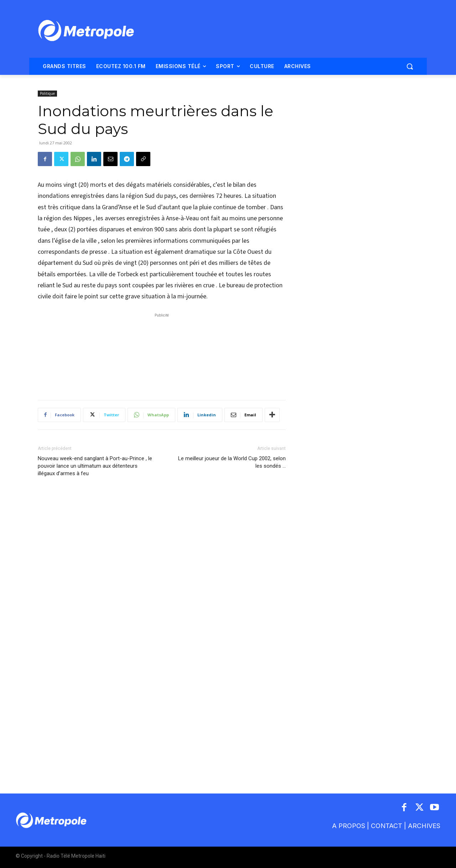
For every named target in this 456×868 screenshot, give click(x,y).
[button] (410, 66)
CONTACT (387, 826)
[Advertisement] (162, 353)
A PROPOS (349, 826)
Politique (47, 93)
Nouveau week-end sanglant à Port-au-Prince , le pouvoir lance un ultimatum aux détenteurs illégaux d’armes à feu (95, 466)
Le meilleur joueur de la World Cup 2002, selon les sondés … (232, 462)
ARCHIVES (424, 826)
